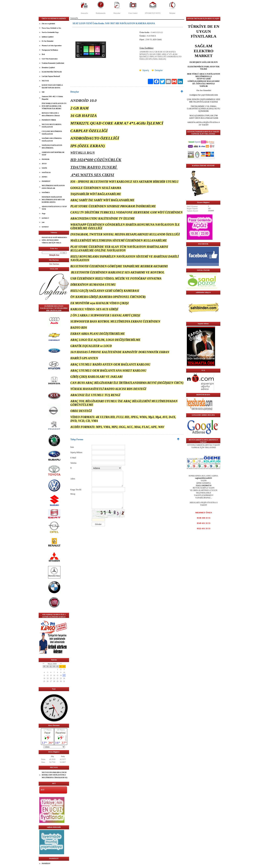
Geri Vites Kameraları (50, 59)
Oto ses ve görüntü (48, 24)
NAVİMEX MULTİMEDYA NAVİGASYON (52, 140)
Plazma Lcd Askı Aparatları (52, 46)
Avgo (44, 213)
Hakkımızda (101, 13)
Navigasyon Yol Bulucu (50, 50)
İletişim (172, 13)
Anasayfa (84, 13)
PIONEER (46, 159)
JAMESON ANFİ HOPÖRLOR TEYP (53, 154)
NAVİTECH (46, 172)
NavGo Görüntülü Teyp (50, 32)
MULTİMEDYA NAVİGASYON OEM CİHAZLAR (53, 187)
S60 (43, 92)
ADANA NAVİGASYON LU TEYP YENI (54, 208)
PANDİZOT (46, 181)
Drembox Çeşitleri (48, 68)
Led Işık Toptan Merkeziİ (51, 76)
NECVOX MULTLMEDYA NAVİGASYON (52, 126)
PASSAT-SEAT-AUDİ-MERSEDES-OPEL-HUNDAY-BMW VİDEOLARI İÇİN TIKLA (55, 240)
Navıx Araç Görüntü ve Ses (51, 28)
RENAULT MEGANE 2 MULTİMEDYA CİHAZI (51, 114)
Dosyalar (117, 13)
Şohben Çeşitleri (48, 37)
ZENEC (45, 177)
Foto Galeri (133, 13)
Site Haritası (54, 264)
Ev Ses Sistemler (48, 41)
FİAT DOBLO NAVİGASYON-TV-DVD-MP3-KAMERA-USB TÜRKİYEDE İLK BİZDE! (54, 106)
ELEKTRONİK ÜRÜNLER (52, 72)
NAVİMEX (46, 192)
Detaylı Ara (54, 255)
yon (43, 222)
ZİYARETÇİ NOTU (153, 13)
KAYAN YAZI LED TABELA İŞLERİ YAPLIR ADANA (52, 86)
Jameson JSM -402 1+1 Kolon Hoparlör (52, 98)
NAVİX (44, 168)
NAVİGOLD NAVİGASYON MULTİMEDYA (52, 147)
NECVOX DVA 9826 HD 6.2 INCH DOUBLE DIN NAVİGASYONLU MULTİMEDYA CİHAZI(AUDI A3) (55, 775)
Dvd (43, 54)
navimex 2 (45, 218)
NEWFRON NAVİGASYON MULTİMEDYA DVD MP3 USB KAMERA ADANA (53, 200)
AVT (42, 790)
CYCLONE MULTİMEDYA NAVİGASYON (52, 133)
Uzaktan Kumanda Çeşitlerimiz (53, 63)
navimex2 (45, 227)
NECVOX (45, 81)
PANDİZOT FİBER (49, 120)
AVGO (44, 164)
